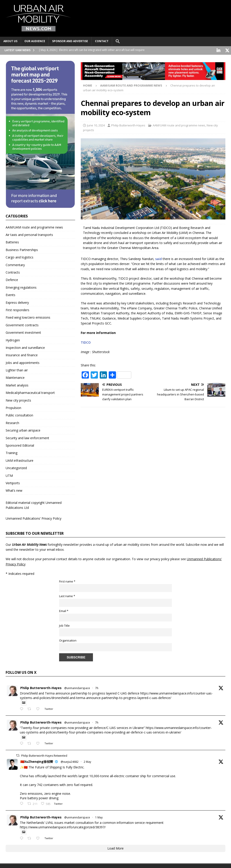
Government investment (23, 332)
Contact (102, 41)
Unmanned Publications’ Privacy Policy (33, 518)
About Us (10, 41)
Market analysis (17, 385)
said (158, 258)
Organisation (68, 640)
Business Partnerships (22, 249)
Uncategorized (16, 467)
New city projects (18, 400)
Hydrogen (13, 339)
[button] (118, 41)
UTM (9, 475)
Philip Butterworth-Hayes (128, 125)
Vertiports (13, 482)
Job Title (64, 625)
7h (97, 687)
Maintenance (15, 377)
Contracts (13, 272)
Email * (64, 610)
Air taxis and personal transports (29, 234)
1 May (99, 817)
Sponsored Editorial (20, 445)
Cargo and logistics (20, 257)
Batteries (12, 242)
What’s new (14, 490)
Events (10, 294)
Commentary (15, 264)
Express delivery (17, 302)
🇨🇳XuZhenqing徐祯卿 (37, 761)
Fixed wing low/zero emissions (28, 317)
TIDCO (86, 342)
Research (12, 422)
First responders (17, 309)
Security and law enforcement (27, 437)
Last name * (67, 595)
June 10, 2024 (96, 125)
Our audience (35, 41)
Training (12, 452)
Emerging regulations (21, 287)
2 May (87, 761)
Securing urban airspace (23, 430)
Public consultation (19, 415)
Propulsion (13, 407)
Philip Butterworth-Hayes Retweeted (44, 755)
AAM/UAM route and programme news (179, 125)
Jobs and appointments (23, 362)
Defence (12, 279)
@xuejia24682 (70, 761)
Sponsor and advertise (70, 41)
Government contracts (22, 324)
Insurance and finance (22, 354)
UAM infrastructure (20, 460)
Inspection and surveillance (25, 347)
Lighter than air (17, 369)
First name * (67, 581)
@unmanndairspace (77, 687)
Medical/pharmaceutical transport (30, 392)
